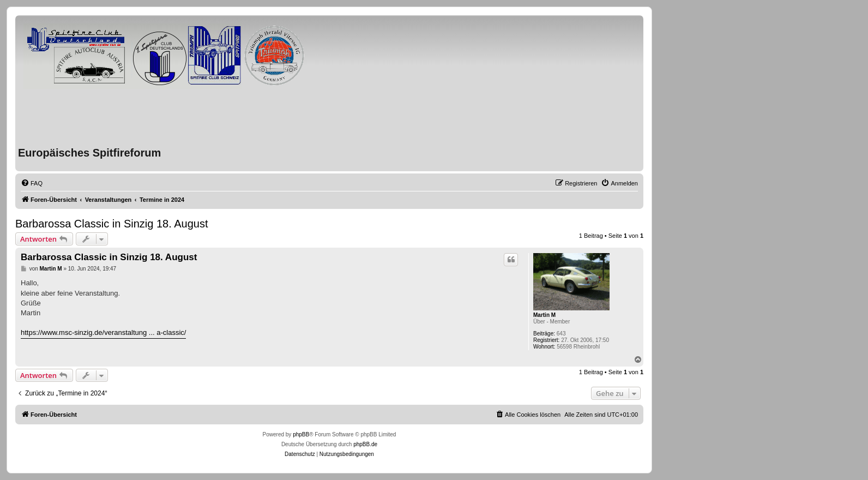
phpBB (301, 434)
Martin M (544, 315)
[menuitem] (32, 183)
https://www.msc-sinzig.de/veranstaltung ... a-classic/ (103, 332)
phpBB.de (365, 444)
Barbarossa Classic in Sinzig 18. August (112, 224)
